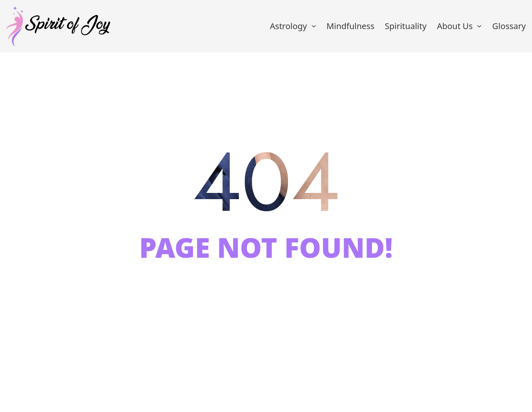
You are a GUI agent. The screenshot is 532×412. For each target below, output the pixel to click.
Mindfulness (351, 26)
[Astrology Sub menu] (314, 26)
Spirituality (406, 26)
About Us (455, 26)
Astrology (288, 26)
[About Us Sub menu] (479, 26)
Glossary (509, 26)
